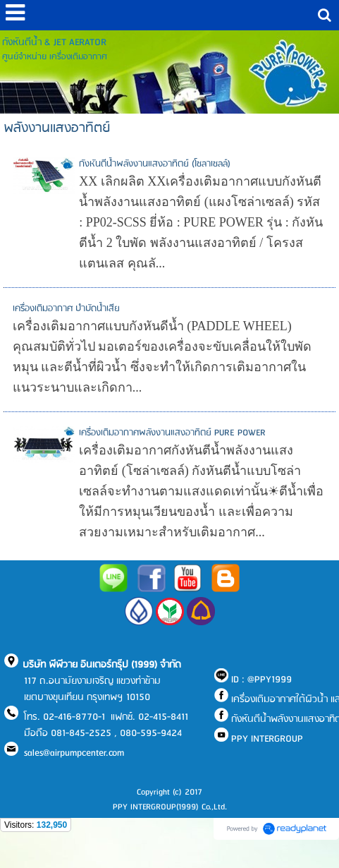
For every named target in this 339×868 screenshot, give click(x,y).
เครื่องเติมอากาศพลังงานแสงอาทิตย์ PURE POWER (172, 433)
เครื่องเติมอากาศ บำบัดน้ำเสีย (66, 309)
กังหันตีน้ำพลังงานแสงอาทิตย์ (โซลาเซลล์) (155, 164)
